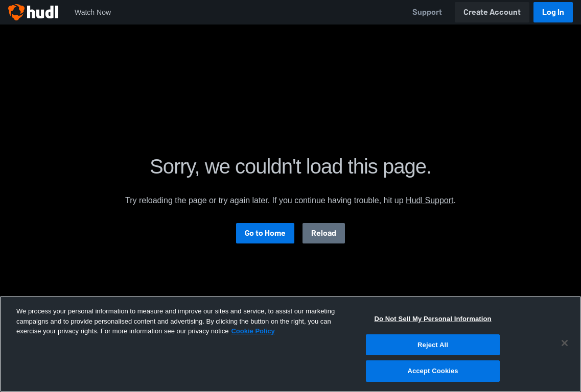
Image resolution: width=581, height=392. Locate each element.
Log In (553, 12)
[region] (290, 344)
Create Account (492, 12)
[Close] (565, 343)
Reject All (433, 345)
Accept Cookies (433, 371)
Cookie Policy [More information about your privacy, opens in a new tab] (253, 331)
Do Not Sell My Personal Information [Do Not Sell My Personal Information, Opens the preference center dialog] (433, 319)
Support (427, 12)
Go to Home (265, 233)
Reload (324, 233)
